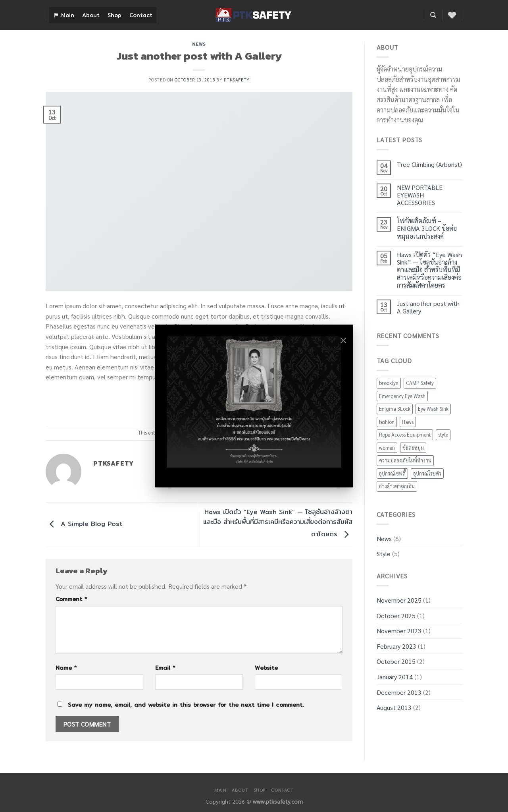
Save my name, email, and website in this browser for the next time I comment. (186, 705)
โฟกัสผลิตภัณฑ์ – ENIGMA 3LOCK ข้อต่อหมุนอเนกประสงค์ (427, 228)
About (91, 15)
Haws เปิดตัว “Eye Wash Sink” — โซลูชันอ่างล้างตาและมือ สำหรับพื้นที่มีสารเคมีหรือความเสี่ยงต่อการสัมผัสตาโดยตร (278, 523)
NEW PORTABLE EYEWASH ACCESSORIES (420, 195)
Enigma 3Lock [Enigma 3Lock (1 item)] (395, 409)
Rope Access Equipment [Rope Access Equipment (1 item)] (405, 434)
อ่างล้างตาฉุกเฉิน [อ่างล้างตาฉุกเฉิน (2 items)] (397, 486)
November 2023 (399, 631)
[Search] (433, 15)
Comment (71, 599)
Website (266, 668)
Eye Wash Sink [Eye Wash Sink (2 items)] (433, 409)
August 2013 (394, 707)
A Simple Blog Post (84, 524)
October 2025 (396, 616)
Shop (114, 15)
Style (384, 554)
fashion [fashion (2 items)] (387, 422)
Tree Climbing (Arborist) (429, 164)
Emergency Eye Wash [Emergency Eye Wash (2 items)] (402, 396)
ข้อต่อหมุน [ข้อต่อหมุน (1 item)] (413, 448)
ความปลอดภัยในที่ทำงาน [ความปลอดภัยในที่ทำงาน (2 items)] (405, 460)
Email (165, 668)
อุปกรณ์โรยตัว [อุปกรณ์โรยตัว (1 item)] (427, 473)
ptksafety (237, 80)
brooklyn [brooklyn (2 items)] (389, 383)
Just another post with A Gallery (428, 307)
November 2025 (399, 600)
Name (66, 668)
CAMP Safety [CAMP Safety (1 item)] (420, 383)
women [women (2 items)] (387, 448)
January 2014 (395, 677)
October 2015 (396, 661)
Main (68, 15)
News (199, 44)
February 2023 (396, 646)
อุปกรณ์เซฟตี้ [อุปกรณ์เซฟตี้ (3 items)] (392, 473)
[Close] (343, 340)
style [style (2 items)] (443, 434)
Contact (141, 15)
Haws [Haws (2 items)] (408, 422)
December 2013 (399, 692)
